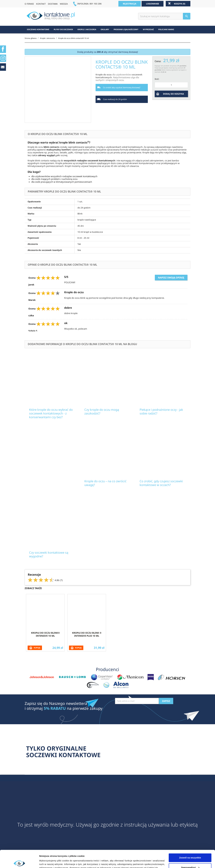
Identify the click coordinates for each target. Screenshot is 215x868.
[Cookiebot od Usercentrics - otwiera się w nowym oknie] (19, 862)
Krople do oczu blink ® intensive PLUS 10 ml (87, 634)
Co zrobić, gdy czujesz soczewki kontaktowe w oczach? (161, 483)
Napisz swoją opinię (171, 278)
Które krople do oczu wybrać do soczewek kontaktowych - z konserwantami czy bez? (51, 413)
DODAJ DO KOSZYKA (173, 94)
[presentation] (138, 711)
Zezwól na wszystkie (190, 840)
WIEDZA (64, 4)
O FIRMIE (29, 4)
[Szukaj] (164, 16)
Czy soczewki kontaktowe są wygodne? (49, 554)
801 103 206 (96, 4)
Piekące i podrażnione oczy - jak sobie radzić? (161, 412)
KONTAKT (41, 4)
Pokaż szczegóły (48, 862)
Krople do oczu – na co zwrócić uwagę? (105, 483)
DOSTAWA (53, 4)
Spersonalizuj (190, 850)
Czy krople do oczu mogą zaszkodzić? (102, 412)
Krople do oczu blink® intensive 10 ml (45, 634)
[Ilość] (171, 85)
